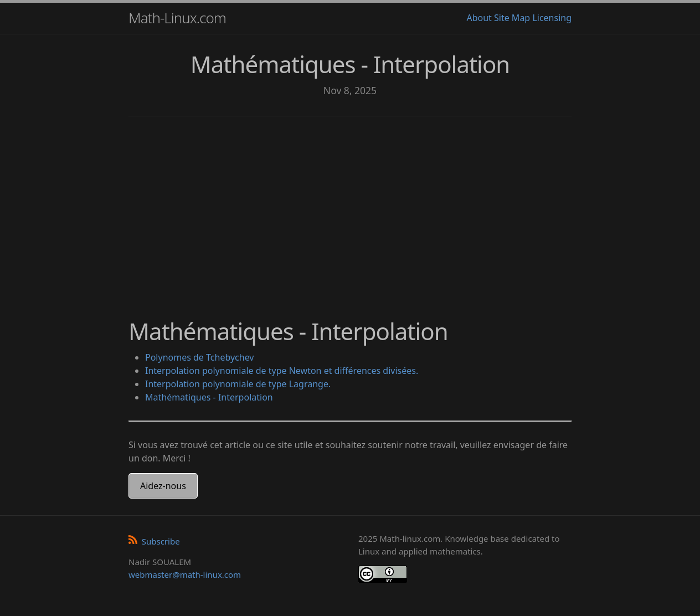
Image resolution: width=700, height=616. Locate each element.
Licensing (552, 18)
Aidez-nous (163, 486)
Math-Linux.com (177, 18)
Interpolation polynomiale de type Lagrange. (238, 384)
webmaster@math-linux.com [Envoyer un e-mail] (185, 574)
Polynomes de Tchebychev (200, 357)
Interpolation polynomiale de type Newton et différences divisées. (282, 371)
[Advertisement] (350, 211)
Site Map (512, 18)
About (479, 18)
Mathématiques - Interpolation (209, 397)
